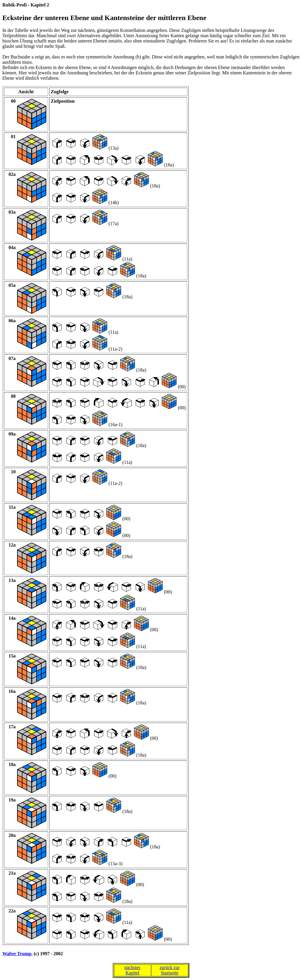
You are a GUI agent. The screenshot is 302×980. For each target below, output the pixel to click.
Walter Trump (17, 954)
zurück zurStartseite (170, 970)
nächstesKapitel (132, 970)
